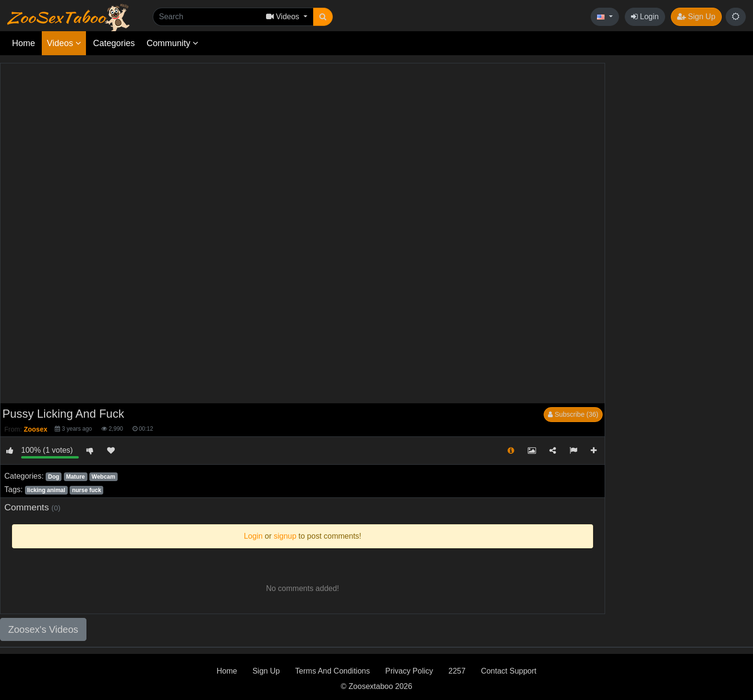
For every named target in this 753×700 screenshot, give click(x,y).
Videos (64, 43)
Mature (75, 477)
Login (645, 17)
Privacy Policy (409, 671)
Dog (54, 477)
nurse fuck (87, 490)
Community (172, 43)
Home (24, 43)
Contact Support (509, 671)
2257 (457, 671)
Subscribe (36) (573, 414)
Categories (114, 43)
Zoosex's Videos (43, 629)
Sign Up (696, 17)
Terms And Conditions (333, 671)
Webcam (103, 477)
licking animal (46, 490)
